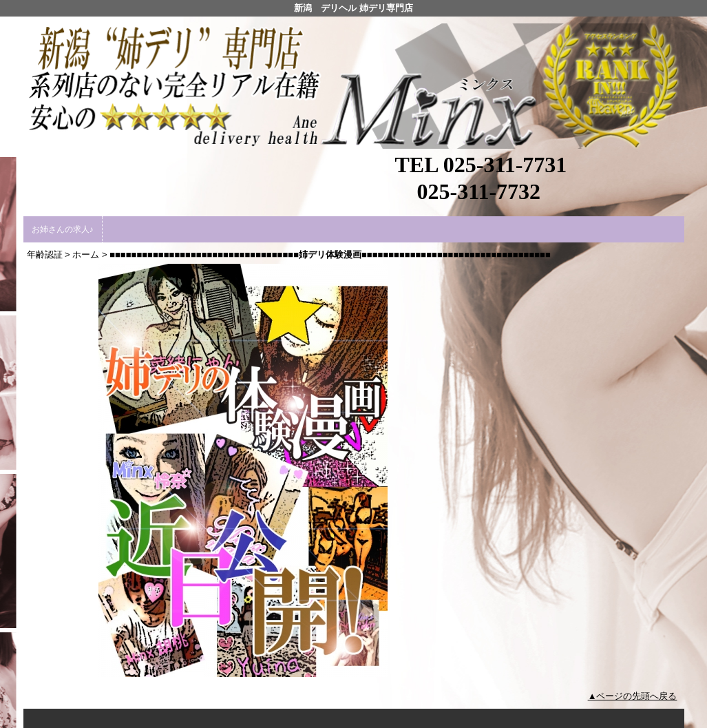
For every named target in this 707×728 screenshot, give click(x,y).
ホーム (86, 254)
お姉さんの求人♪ (63, 229)
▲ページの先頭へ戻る (633, 696)
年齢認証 (45, 254)
